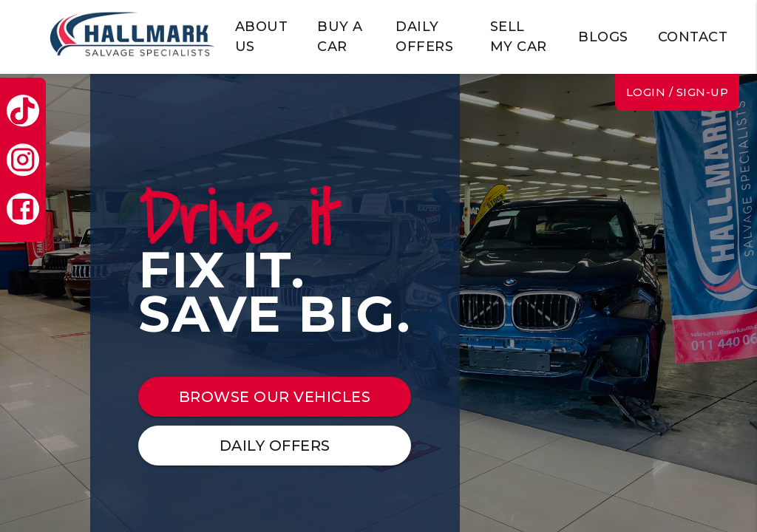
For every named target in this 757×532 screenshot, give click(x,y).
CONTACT (693, 37)
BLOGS (603, 37)
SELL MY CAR (519, 37)
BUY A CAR (340, 37)
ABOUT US (262, 37)
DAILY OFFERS (424, 37)
